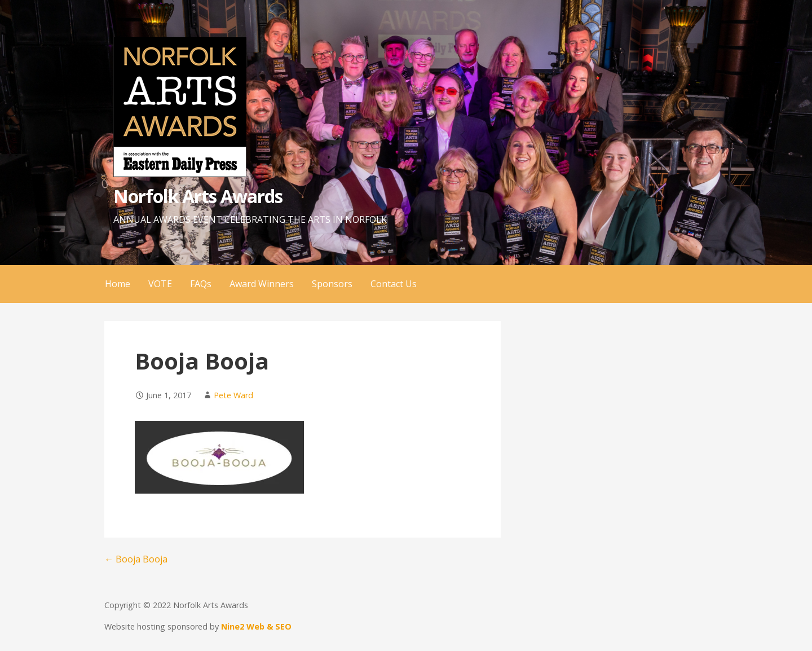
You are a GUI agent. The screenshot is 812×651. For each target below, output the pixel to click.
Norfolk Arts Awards (198, 196)
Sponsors (332, 284)
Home (118, 284)
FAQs (201, 284)
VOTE (160, 284)
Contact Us (394, 284)
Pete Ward (233, 395)
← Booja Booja (136, 559)
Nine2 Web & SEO (256, 626)
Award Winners (262, 284)
